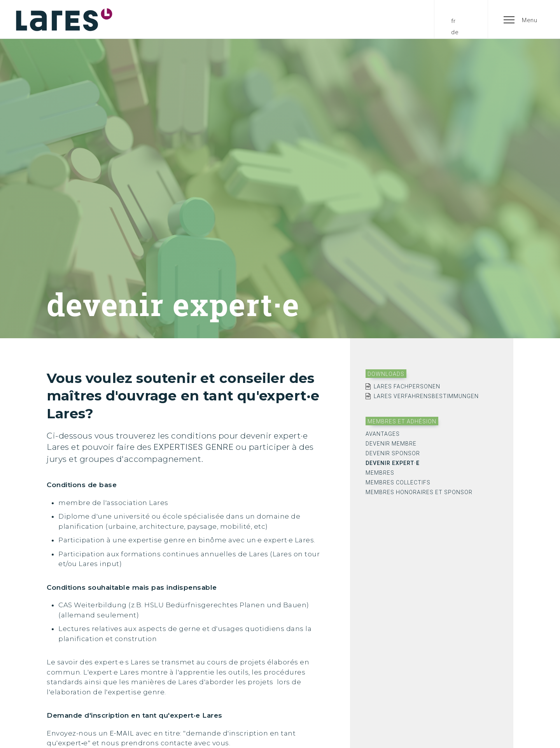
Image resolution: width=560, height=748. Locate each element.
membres (380, 473)
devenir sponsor (393, 453)
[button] (521, 19)
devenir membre (391, 444)
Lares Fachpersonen (407, 386)
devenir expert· (393, 463)
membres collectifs (398, 482)
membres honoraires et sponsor (419, 492)
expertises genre (194, 447)
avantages (383, 434)
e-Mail (122, 733)
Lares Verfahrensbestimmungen (426, 396)
